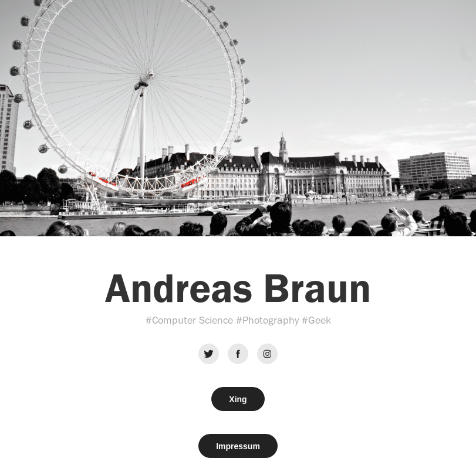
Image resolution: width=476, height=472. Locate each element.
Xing (238, 399)
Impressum (238, 446)
